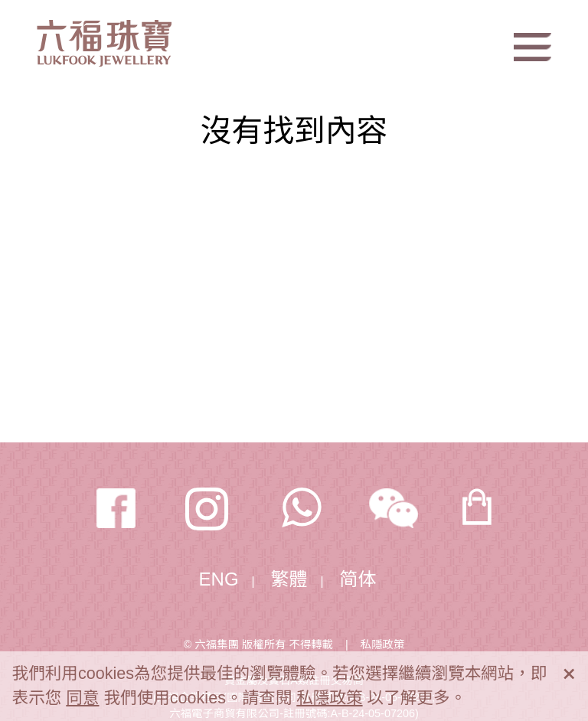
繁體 (289, 579)
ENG (219, 579)
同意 (82, 698)
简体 (358, 579)
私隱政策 (383, 644)
